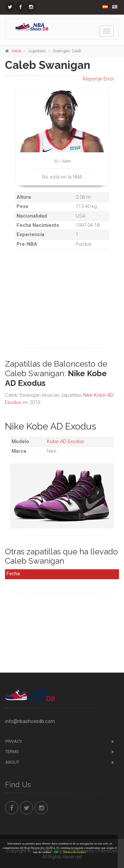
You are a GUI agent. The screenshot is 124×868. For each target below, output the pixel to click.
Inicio (17, 51)
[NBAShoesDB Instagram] (31, 7)
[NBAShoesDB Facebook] (21, 7)
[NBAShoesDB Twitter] (10, 7)
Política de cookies (75, 852)
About (12, 762)
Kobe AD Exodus (65, 441)
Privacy (14, 741)
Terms (12, 752)
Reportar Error (98, 79)
